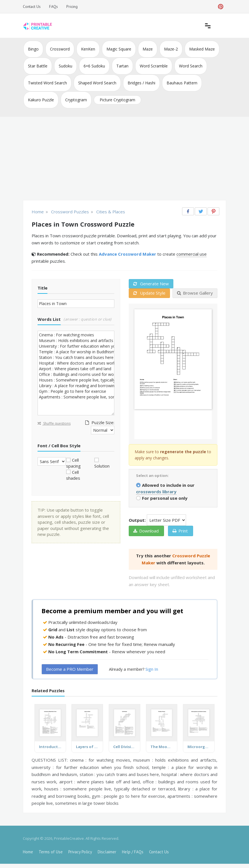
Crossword (60, 49)
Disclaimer (107, 852)
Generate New (151, 284)
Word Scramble (154, 66)
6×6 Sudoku (94, 66)
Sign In (152, 669)
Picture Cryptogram (117, 100)
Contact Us (32, 6)
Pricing (72, 6)
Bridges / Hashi (141, 83)
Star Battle (38, 66)
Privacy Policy (80, 852)
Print (180, 531)
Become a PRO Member (70, 669)
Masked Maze (202, 49)
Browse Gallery (195, 293)
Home (28, 852)
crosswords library (156, 492)
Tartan (122, 66)
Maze (148, 49)
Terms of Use (51, 852)
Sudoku (65, 66)
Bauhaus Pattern (182, 83)
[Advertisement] (124, 159)
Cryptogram (76, 100)
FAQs (53, 6)
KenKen (88, 49)
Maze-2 (171, 49)
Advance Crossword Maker (127, 254)
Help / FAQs (133, 852)
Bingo (33, 49)
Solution (102, 466)
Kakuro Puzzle (41, 100)
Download (146, 531)
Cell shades (73, 475)
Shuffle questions (54, 423)
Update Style (149, 293)
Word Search (191, 66)
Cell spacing (73, 463)
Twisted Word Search (47, 83)
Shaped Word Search (97, 83)
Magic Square (119, 49)
